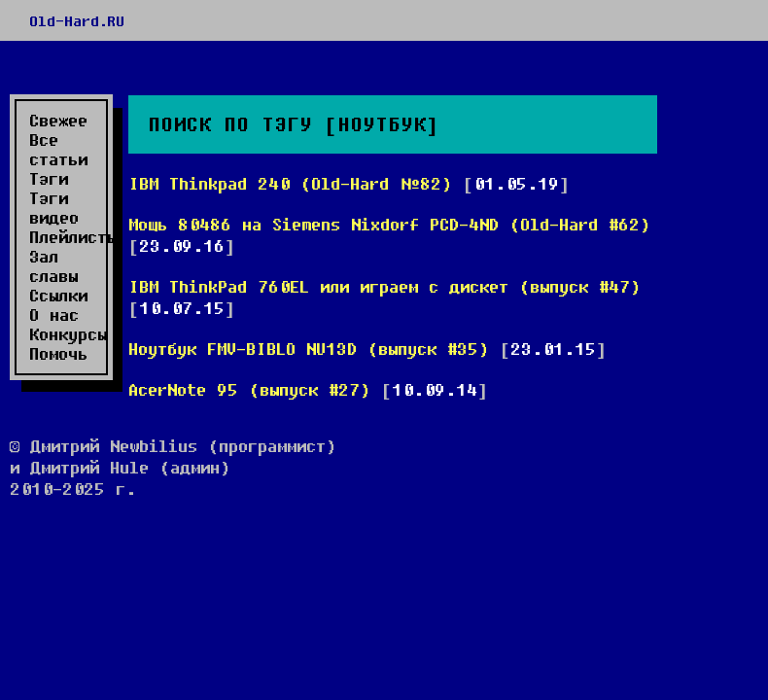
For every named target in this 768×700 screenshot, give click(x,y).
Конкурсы (65, 334)
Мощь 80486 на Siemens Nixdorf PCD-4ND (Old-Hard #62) (389, 224)
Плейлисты (65, 237)
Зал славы (53, 266)
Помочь (58, 354)
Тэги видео (54, 208)
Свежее (58, 121)
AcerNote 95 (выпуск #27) (249, 389)
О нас (54, 315)
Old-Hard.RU (77, 20)
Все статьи (58, 150)
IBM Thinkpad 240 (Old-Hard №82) (290, 183)
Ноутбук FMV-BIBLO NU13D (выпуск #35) (309, 349)
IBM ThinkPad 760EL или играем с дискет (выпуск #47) (384, 286)
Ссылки (58, 296)
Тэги (49, 179)
